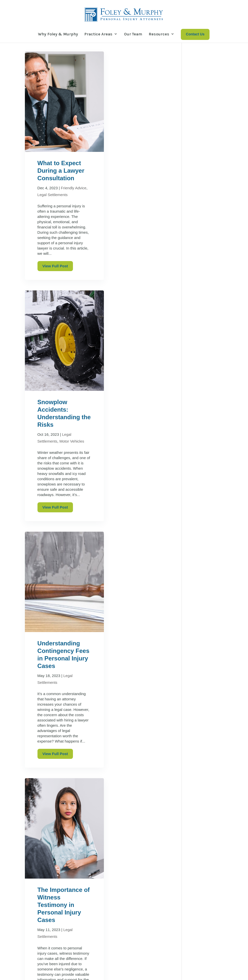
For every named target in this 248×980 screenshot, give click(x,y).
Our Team (133, 34)
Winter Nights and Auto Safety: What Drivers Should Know (206, 377)
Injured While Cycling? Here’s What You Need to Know (205, 312)
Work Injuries (205, 237)
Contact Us (208, 947)
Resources (159, 34)
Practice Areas (98, 34)
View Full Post (55, 291)
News (197, 195)
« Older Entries (39, 860)
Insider (199, 144)
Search (211, 64)
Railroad (200, 204)
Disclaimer (84, 973)
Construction (204, 111)
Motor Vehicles (206, 177)
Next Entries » (67, 860)
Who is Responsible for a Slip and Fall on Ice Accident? (205, 413)
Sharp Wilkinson (135, 973)
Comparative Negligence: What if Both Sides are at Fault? (134, 712)
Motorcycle (202, 186)
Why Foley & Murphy (58, 34)
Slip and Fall (204, 212)
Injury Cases (204, 135)
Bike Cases (202, 102)
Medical (199, 169)
